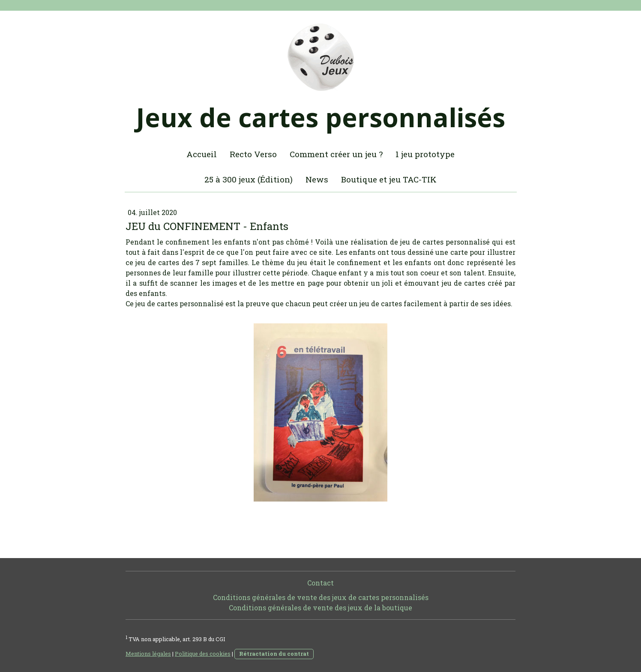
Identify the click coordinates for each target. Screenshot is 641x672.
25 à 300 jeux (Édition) (249, 179)
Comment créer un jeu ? (336, 154)
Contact (320, 583)
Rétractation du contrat (274, 654)
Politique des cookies (203, 654)
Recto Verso (253, 154)
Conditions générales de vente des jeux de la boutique (320, 608)
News (317, 179)
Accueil (202, 154)
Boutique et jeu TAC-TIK (389, 179)
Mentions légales (148, 654)
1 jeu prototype (425, 154)
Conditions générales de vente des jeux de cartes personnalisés (321, 597)
